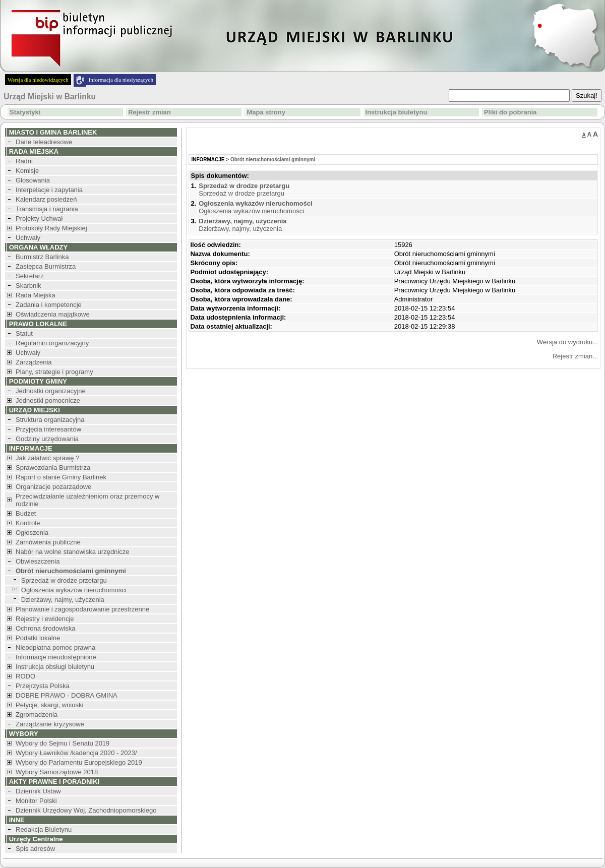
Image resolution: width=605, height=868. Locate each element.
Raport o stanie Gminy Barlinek (61, 477)
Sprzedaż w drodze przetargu (64, 580)
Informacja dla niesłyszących (121, 80)
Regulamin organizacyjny (52, 343)
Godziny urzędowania (47, 439)
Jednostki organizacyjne (51, 391)
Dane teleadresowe (44, 142)
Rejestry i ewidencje (45, 619)
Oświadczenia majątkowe (53, 314)
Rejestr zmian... (575, 356)
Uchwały (28, 238)
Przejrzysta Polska (43, 686)
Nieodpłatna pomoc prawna (55, 647)
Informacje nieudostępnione (56, 657)
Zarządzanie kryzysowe (50, 724)
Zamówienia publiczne (48, 542)
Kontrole (28, 523)
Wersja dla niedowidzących (38, 80)
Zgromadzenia (37, 715)
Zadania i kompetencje (49, 305)
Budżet (26, 513)
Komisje (27, 171)
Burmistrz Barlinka (42, 257)
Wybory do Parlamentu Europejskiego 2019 (79, 762)
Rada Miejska (36, 295)
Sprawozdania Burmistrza (53, 468)
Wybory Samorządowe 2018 (57, 772)
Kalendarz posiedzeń (46, 199)
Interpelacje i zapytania (49, 190)
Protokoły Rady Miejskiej (51, 228)
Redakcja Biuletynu (44, 829)
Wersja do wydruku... (567, 342)
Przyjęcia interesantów (48, 429)
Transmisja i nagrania (47, 209)
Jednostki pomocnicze (48, 400)
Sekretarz (30, 276)
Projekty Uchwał (39, 219)
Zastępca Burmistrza (46, 266)
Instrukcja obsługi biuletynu (55, 667)
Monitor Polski (36, 801)
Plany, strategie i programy (54, 372)
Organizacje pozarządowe (53, 487)
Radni (24, 161)
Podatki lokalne (38, 638)
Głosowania (33, 180)
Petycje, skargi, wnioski (49, 705)
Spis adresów (35, 849)
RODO (25, 676)
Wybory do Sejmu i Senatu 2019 (63, 743)
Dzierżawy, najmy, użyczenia (63, 600)
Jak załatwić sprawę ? (47, 458)
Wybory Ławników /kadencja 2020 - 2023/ (76, 753)
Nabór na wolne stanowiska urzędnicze (72, 552)
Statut (24, 333)
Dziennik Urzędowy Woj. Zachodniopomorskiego (86, 810)
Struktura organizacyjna (50, 420)
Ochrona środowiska (46, 628)
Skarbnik (28, 286)
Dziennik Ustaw (38, 791)
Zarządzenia (34, 362)
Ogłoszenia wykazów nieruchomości (74, 590)
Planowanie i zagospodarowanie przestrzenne (82, 609)
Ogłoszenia (32, 533)
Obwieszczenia (38, 561)
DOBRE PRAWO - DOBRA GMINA (67, 695)
